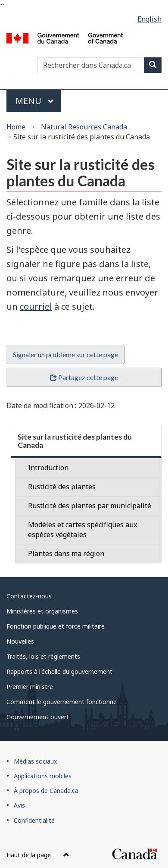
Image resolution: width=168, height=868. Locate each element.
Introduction (48, 468)
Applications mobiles (43, 776)
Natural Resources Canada (84, 127)
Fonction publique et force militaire (56, 626)
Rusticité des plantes (62, 487)
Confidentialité (34, 820)
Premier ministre (30, 687)
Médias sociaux (35, 761)
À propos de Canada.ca (46, 791)
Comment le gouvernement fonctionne (62, 702)
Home (16, 127)
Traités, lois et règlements (43, 656)
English (149, 19)
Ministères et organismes (42, 611)
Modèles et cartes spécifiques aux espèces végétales (82, 530)
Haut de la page (38, 855)
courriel (36, 307)
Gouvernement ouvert (38, 717)
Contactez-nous (29, 596)
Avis (19, 805)
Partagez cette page (84, 377)
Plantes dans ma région (66, 554)
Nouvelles (20, 641)
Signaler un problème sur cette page (65, 354)
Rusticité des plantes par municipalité (90, 506)
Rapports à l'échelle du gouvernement (59, 671)
